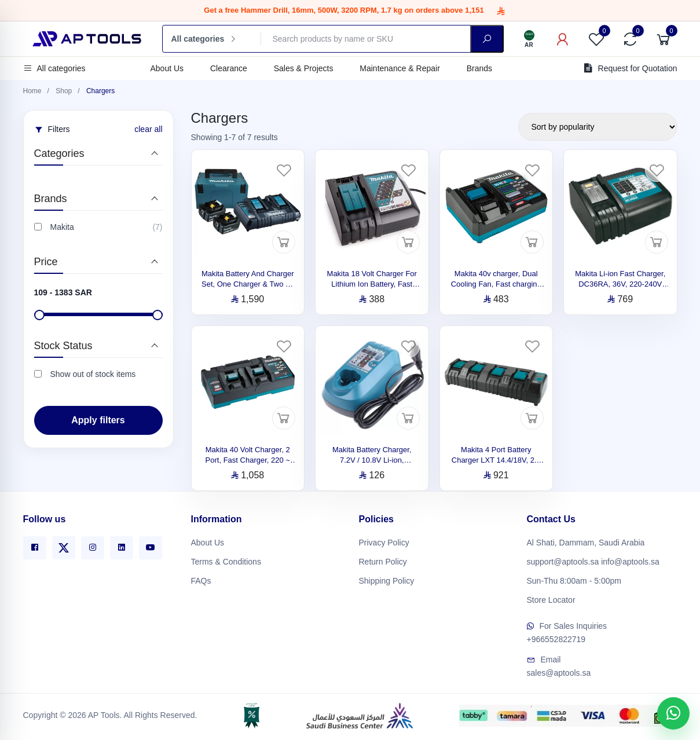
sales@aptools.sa (559, 671)
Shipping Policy (387, 578)
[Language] (529, 39)
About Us (167, 68)
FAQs (201, 578)
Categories (59, 153)
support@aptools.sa (563, 559)
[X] (64, 545)
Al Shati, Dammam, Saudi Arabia (586, 540)
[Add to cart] (284, 242)
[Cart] (664, 39)
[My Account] (563, 39)
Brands (479, 68)
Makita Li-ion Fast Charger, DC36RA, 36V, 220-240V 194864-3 (620, 284)
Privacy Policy (384, 540)
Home (32, 91)
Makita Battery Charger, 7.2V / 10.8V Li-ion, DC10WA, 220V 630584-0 (372, 460)
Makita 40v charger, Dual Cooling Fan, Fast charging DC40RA (496, 284)
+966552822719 (556, 638)
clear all (148, 129)
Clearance (229, 68)
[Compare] (630, 39)
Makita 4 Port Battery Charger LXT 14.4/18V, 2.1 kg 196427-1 (496, 460)
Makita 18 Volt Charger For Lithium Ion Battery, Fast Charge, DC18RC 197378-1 (372, 284)
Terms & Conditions (226, 559)
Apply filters (98, 420)
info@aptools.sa (630, 559)
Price (46, 262)
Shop (64, 91)
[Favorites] (596, 39)
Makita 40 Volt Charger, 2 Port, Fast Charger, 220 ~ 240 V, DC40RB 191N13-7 (248, 460)
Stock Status (63, 346)
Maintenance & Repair (400, 68)
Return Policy (383, 559)
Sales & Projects (304, 68)
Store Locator (551, 598)
